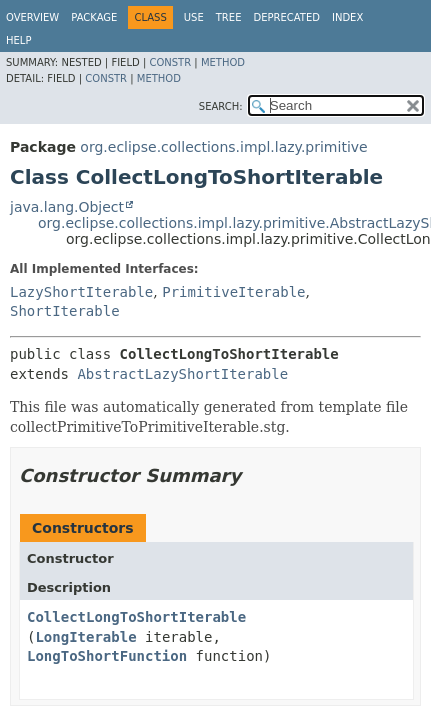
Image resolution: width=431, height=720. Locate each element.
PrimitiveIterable (233, 292)
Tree (229, 17)
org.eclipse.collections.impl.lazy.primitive (223, 147)
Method (223, 62)
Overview (32, 17)
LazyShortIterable (81, 292)
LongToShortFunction (107, 656)
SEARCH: (221, 106)
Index (347, 17)
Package (94, 17)
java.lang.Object (67, 207)
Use (194, 17)
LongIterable (85, 637)
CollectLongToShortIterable (136, 617)
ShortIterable (65, 311)
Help (18, 40)
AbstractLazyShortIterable (182, 374)
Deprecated (286, 17)
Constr (170, 62)
